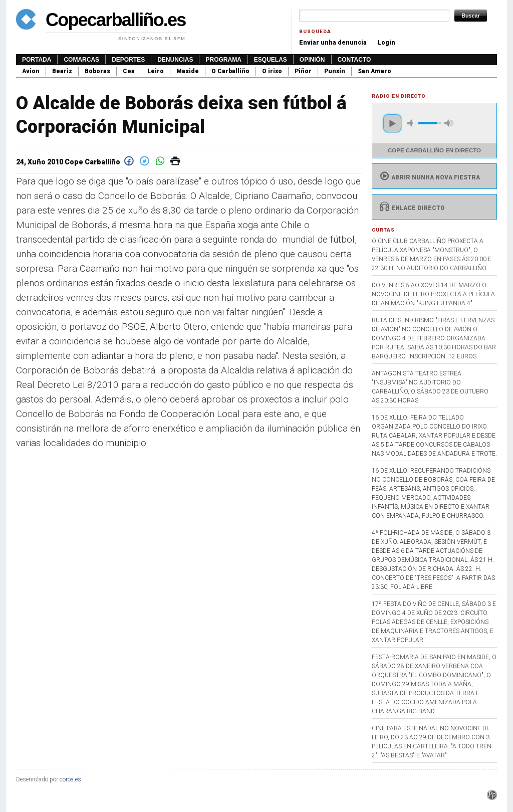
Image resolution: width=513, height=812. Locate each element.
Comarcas (81, 60)
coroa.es (70, 779)
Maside (188, 71)
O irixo (272, 71)
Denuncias (175, 60)
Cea (129, 71)
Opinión (312, 60)
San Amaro (374, 71)
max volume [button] (449, 123)
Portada (37, 60)
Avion (31, 71)
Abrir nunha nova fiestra (429, 177)
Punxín (335, 71)
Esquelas (271, 60)
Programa (223, 60)
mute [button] (412, 123)
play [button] (392, 123)
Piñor (303, 71)
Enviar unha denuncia (333, 43)
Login (387, 43)
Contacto (354, 60)
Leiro (156, 71)
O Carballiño (230, 71)
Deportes (128, 60)
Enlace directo (411, 208)
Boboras (97, 71)
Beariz (62, 71)
